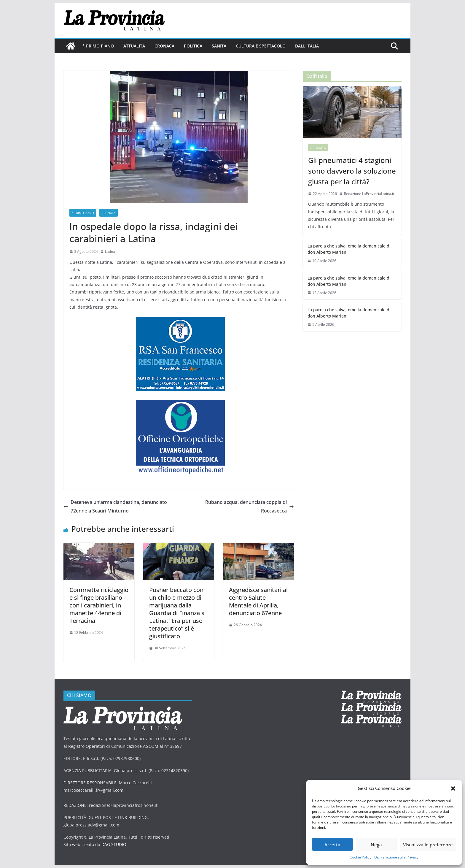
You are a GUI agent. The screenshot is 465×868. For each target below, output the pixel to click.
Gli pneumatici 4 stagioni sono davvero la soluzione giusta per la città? (352, 171)
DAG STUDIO (114, 844)
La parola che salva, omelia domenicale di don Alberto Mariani (349, 249)
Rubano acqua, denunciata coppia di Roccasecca (250, 506)
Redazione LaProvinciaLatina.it (369, 194)
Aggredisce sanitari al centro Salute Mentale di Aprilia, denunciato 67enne (258, 601)
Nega (376, 845)
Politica (193, 46)
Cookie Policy (360, 857)
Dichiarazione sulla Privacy (396, 857)
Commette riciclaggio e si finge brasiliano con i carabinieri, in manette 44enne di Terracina (99, 605)
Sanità (219, 46)
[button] (453, 788)
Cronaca (164, 46)
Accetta (332, 845)
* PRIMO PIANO (98, 46)
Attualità (134, 46)
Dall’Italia (307, 46)
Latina (110, 251)
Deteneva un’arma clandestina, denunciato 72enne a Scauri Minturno (115, 506)
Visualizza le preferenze (428, 845)
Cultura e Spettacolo (261, 46)
